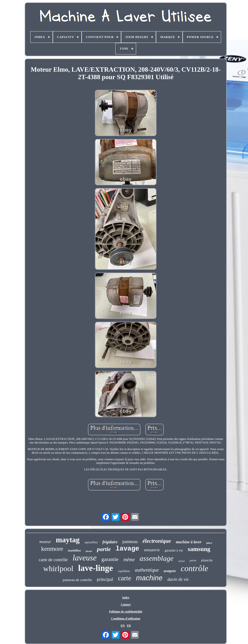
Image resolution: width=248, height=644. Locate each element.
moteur (45, 542)
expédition (124, 571)
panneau (130, 541)
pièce (209, 543)
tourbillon (74, 550)
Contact (126, 605)
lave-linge (96, 568)
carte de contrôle (53, 560)
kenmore (52, 549)
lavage (128, 549)
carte (124, 578)
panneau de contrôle (77, 580)
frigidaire (110, 542)
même (129, 560)
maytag (68, 540)
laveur (89, 551)
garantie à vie (174, 550)
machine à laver (189, 542)
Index (126, 598)
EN (123, 626)
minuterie (152, 550)
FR (129, 626)
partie (104, 549)
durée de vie (178, 579)
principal (105, 579)
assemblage (156, 558)
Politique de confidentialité (126, 612)
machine (149, 578)
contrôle (194, 568)
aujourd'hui (91, 542)
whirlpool (58, 568)
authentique (147, 570)
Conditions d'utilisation (126, 619)
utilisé (182, 561)
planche (207, 560)
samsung (199, 549)
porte (193, 560)
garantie (110, 559)
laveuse (85, 558)
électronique (157, 541)
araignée (170, 571)
